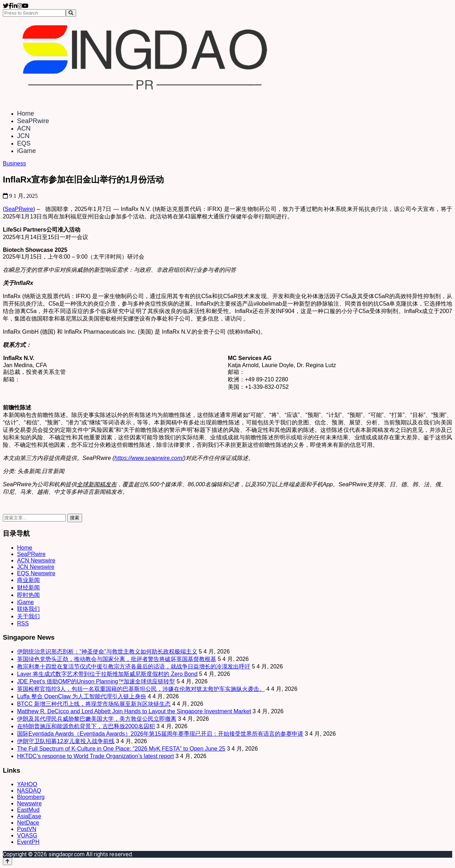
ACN (24, 128)
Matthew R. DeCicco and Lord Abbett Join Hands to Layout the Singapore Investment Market (134, 711)
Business (14, 163)
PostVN (27, 829)
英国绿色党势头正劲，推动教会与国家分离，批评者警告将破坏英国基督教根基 (117, 659)
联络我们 (28, 609)
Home (26, 113)
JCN (23, 136)
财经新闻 (28, 588)
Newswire (29, 803)
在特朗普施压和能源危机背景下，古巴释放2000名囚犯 (86, 726)
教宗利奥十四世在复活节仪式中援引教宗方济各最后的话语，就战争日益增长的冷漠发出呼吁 (134, 666)
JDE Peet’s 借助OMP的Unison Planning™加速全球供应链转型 (96, 681)
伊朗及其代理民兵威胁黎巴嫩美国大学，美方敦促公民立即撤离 (97, 719)
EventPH (28, 842)
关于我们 (28, 616)
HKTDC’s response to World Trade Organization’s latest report (95, 756)
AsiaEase (29, 816)
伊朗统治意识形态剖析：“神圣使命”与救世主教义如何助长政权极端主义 (107, 652)
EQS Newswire (36, 573)
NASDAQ (29, 791)
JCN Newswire (36, 567)
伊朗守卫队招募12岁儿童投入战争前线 (66, 741)
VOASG (27, 835)
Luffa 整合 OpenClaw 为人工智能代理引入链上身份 (82, 696)
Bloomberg (31, 797)
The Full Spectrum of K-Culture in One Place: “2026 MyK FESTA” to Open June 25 (121, 749)
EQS (24, 143)
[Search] (71, 13)
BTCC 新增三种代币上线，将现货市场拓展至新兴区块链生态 (94, 704)
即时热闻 (28, 595)
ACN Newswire (36, 560)
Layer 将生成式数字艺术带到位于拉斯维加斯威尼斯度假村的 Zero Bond (107, 674)
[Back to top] (7, 861)
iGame (26, 151)
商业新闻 (28, 580)
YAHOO (27, 784)
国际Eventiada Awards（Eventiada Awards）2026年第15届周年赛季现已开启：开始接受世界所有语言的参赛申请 (160, 734)
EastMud (28, 810)
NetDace (28, 823)
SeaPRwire (33, 121)
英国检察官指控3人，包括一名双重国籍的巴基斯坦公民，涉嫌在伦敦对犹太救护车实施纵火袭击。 (141, 689)
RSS (23, 623)
